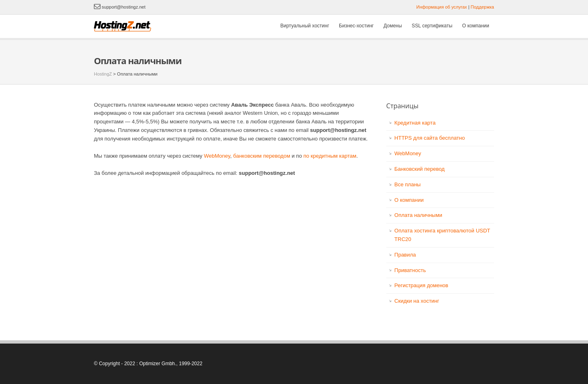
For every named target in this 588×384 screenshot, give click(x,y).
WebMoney (217, 156)
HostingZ (103, 74)
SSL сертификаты (432, 26)
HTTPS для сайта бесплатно (430, 138)
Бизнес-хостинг (356, 26)
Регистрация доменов (421, 285)
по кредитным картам (330, 156)
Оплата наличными (418, 215)
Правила (405, 255)
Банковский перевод (420, 169)
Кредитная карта (415, 123)
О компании (476, 26)
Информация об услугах (442, 7)
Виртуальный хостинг (305, 26)
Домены (393, 26)
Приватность (410, 270)
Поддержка (482, 7)
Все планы (408, 184)
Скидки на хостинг (417, 301)
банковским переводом (262, 156)
